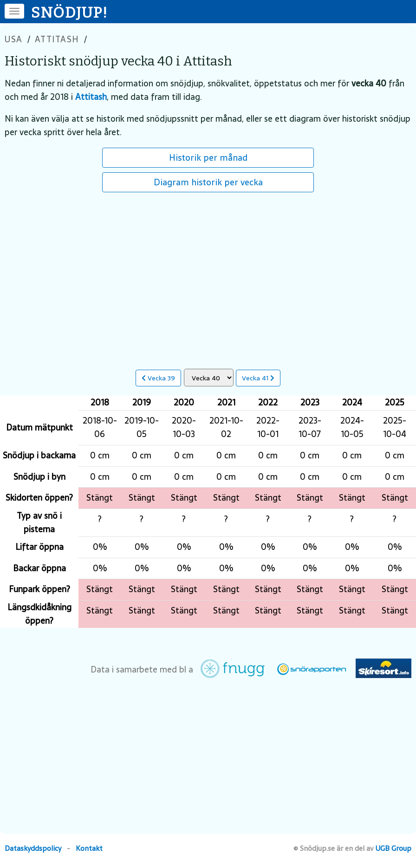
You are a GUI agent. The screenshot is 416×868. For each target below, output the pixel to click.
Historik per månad (208, 157)
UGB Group (393, 848)
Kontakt (89, 848)
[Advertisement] (208, 276)
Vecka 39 (158, 378)
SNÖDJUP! (70, 13)
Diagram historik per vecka (208, 182)
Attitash (57, 39)
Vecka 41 (258, 378)
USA (14, 39)
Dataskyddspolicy (33, 848)
